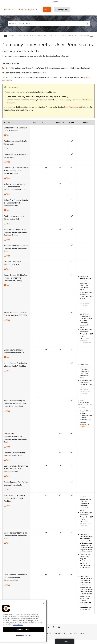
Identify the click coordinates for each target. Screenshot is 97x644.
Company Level (84, 35)
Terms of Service (59, 633)
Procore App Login (62, 10)
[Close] (44, 604)
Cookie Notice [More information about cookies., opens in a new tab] (18, 625)
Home (12, 35)
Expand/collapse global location (91, 35)
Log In (82, 633)
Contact (47, 10)
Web (7, 135)
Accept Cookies (23, 629)
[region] (23, 621)
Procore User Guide (66, 35)
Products (22, 35)
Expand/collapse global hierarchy (7, 36)
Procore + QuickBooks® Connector (85, 303)
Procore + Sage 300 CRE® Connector (86, 341)
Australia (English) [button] (27, 10)
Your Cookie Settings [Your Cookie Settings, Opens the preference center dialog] (23, 635)
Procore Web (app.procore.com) (42, 35)
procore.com (9, 9)
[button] (87, 23)
